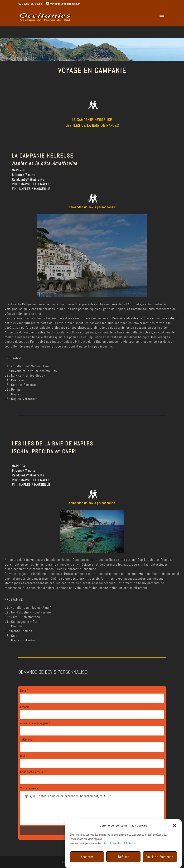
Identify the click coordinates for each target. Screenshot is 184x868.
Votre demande (29, 788)
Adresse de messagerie (35, 723)
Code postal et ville (33, 772)
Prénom (26, 707)
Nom (24, 690)
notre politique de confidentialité (119, 852)
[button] (174, 834)
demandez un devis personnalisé (92, 207)
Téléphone (27, 739)
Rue (24, 756)
